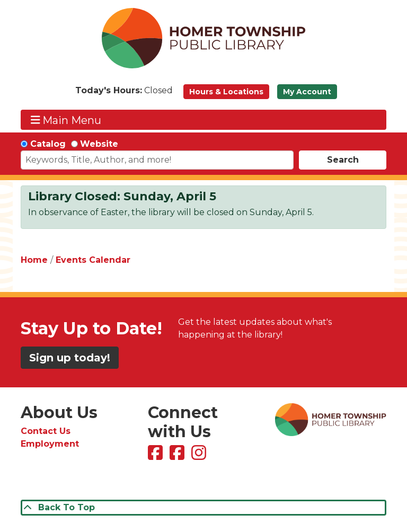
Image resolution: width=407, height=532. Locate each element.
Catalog (48, 144)
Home (34, 260)
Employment (50, 444)
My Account (307, 92)
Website (99, 144)
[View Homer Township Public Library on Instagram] (200, 456)
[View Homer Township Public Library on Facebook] (157, 456)
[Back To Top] (203, 508)
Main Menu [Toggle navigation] (66, 120)
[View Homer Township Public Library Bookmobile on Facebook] (178, 456)
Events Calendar (93, 260)
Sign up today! (70, 358)
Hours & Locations (226, 92)
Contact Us (46, 431)
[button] (124, 94)
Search (343, 160)
